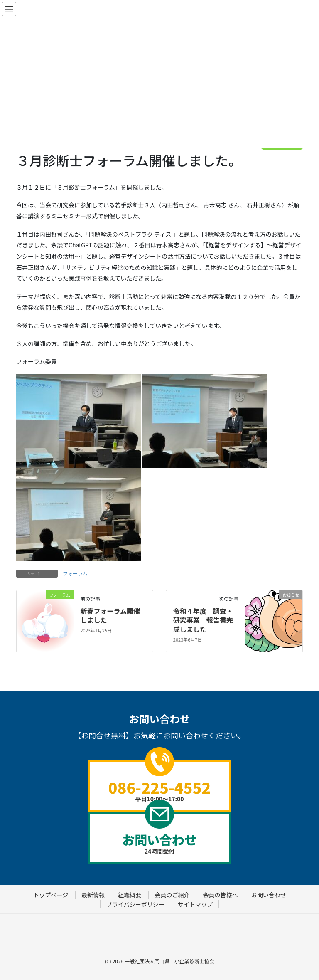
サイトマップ (195, 904)
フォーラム (75, 573)
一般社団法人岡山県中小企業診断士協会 (169, 961)
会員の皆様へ (221, 895)
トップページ (51, 895)
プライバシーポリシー (135, 904)
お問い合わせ (269, 895)
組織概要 (130, 895)
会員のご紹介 (172, 895)
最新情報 (93, 895)
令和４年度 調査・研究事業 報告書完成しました (203, 620)
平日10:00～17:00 (159, 790)
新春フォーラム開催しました (110, 615)
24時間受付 (159, 843)
